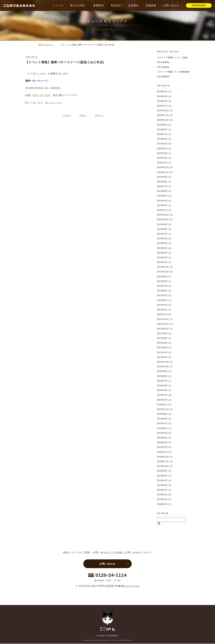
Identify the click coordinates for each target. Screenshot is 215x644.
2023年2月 (162, 258)
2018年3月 (162, 499)
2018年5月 (162, 490)
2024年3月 (162, 205)
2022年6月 (162, 291)
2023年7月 (162, 234)
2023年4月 (162, 248)
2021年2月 (162, 357)
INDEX (83, 115)
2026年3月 (162, 96)
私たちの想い (78, 5)
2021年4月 (162, 352)
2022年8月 (162, 281)
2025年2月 (162, 158)
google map (131, 586)
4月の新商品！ (164, 62)
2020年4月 (162, 395)
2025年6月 (162, 139)
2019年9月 (162, 414)
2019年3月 (162, 442)
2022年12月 (163, 267)
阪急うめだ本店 (42, 95)
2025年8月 (162, 130)
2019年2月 (162, 447)
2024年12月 (163, 167)
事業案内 (99, 5)
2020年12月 (163, 362)
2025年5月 (162, 144)
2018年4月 (162, 495)
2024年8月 (162, 182)
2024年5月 (162, 196)
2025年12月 (163, 111)
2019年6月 (162, 428)
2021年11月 (163, 324)
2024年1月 (162, 210)
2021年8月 (162, 338)
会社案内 (134, 5)
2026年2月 (162, 101)
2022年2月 (162, 310)
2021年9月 (162, 333)
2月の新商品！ (164, 77)
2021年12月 (163, 319)
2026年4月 (162, 92)
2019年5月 (162, 433)
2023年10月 (163, 220)
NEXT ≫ (99, 115)
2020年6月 (162, 386)
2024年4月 (162, 201)
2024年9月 (162, 177)
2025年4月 (162, 149)
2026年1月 (162, 106)
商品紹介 (116, 5)
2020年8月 (162, 376)
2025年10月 (163, 120)
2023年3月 (162, 253)
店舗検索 (151, 5)
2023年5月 (162, 243)
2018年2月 (162, 504)
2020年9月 (162, 371)
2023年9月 (162, 224)
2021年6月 (162, 343)
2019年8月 (162, 419)
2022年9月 (162, 277)
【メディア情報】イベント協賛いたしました (179, 58)
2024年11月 (163, 172)
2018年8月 (162, 476)
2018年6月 (162, 485)
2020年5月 (162, 390)
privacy (101, 636)
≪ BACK (67, 115)
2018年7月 (162, 480)
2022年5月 (162, 295)
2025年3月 (162, 153)
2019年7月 (162, 423)
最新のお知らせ (46, 45)
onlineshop (112, 636)
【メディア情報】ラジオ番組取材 (173, 72)
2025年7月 (162, 134)
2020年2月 (162, 400)
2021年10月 (163, 329)
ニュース (58, 5)
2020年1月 (162, 405)
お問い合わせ (171, 5)
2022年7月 (162, 286)
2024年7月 (162, 186)
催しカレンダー (54, 103)
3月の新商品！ (164, 67)
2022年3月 (162, 305)
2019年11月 (163, 409)
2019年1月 (162, 452)
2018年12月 (163, 457)
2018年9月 (162, 471)
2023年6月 (162, 239)
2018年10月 (163, 466)
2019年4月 (162, 438)
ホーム (30, 45)
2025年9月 (162, 125)
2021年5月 (162, 348)
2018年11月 (163, 461)
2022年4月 (162, 300)
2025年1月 (162, 163)
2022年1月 (162, 314)
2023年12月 (163, 215)
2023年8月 (162, 229)
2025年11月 (163, 115)
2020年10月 (163, 367)
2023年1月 (162, 262)
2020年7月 (162, 381)
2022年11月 (163, 272)
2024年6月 (162, 191)
